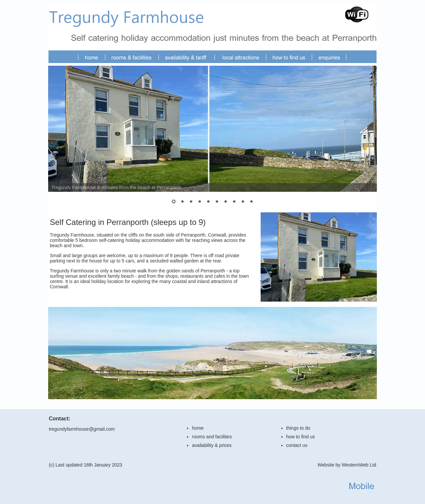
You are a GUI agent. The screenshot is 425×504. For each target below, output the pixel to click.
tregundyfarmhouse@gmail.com (82, 429)
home (198, 428)
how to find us (300, 437)
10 (251, 202)
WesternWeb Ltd (359, 465)
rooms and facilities (212, 437)
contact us (297, 445)
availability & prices (212, 445)
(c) (51, 465)
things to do (298, 428)
